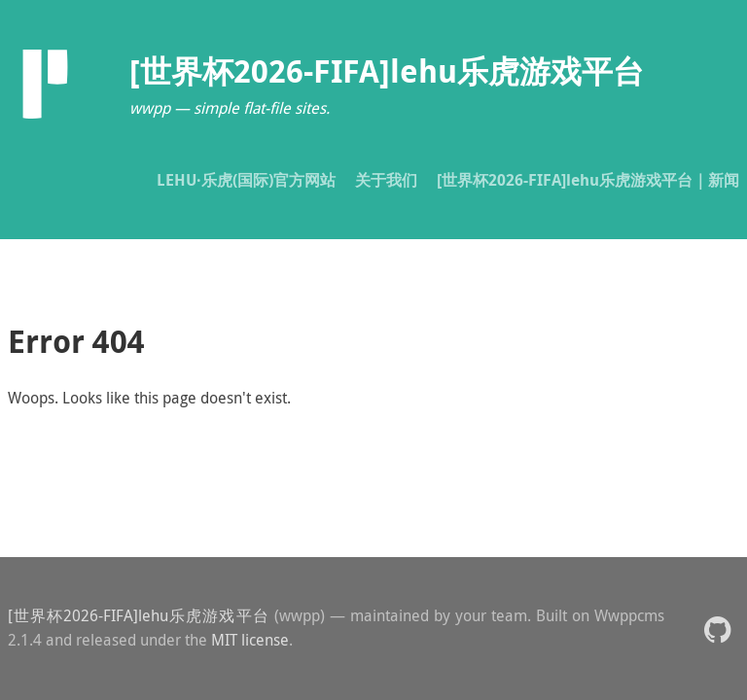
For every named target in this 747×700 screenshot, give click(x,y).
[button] (717, 629)
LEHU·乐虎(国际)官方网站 (246, 180)
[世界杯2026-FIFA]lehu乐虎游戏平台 (139, 615)
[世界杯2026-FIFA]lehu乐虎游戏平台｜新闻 (588, 180)
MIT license (250, 640)
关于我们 (386, 180)
